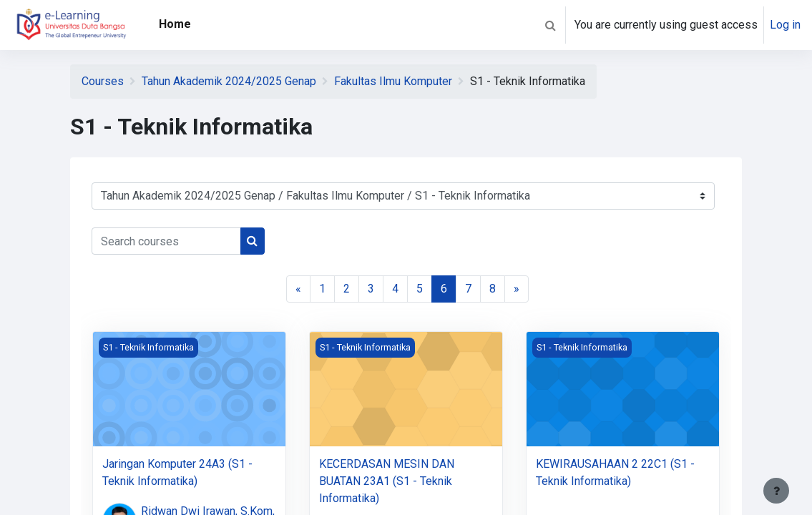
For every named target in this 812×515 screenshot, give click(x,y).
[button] (550, 25)
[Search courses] (166, 241)
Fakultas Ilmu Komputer (393, 81)
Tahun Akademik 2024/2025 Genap (229, 81)
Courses (103, 81)
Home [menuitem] (175, 24)
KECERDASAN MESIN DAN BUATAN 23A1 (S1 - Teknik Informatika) (387, 481)
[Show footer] (776, 491)
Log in (785, 25)
